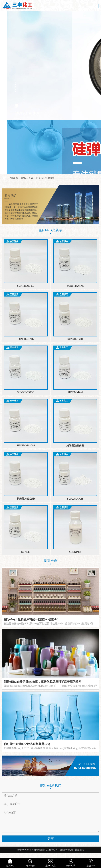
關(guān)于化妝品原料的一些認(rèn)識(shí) (31, 619)
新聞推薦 (50, 561)
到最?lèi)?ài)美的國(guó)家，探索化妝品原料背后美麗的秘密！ (44, 682)
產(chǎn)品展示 (50, 230)
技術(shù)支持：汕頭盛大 (72, 850)
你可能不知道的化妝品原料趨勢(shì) (27, 744)
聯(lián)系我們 (51, 785)
